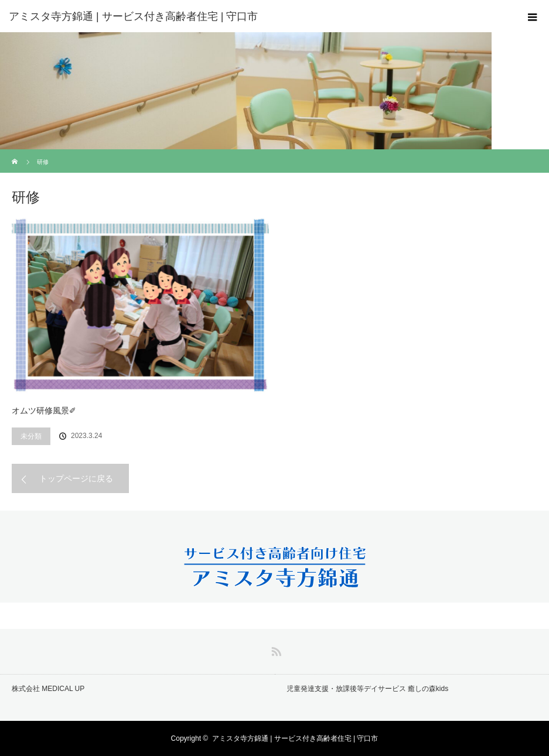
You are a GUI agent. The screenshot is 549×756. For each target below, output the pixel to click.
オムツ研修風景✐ (44, 411)
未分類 (31, 436)
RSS (275, 649)
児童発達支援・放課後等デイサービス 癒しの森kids (368, 689)
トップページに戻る (76, 478)
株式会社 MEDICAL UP (48, 689)
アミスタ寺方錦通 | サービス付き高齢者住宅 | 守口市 (295, 738)
